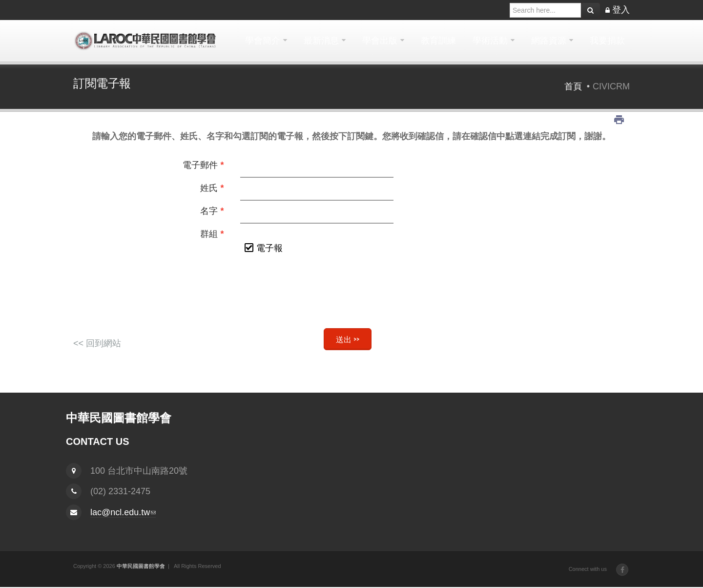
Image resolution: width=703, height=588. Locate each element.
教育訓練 (438, 41)
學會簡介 (263, 41)
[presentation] (351, 296)
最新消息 (321, 41)
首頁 (573, 86)
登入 (621, 10)
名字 (212, 211)
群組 (212, 234)
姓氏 (212, 188)
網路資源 (549, 41)
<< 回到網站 (97, 343)
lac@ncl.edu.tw (123, 513)
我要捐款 (607, 41)
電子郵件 (203, 165)
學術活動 (490, 41)
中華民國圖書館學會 (141, 566)
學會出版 (380, 41)
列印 (619, 120)
